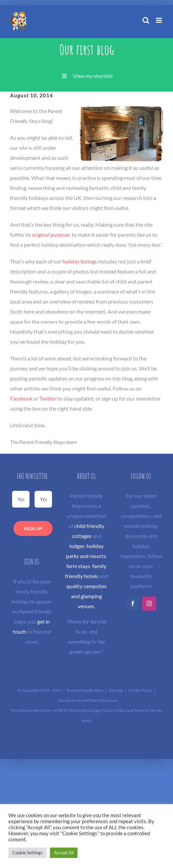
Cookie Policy (140, 690)
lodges (77, 546)
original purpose (51, 235)
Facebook (21, 398)
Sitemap (116, 690)
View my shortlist (93, 76)
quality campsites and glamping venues (86, 596)
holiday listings (80, 261)
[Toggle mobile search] (146, 20)
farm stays (78, 566)
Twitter (48, 398)
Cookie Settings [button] (27, 853)
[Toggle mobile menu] (159, 20)
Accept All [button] (64, 853)
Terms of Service (148, 710)
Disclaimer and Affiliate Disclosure (88, 700)
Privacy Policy (114, 710)
